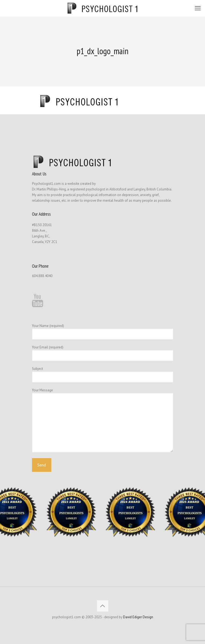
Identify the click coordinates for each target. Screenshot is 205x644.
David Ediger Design (138, 617)
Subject (103, 374)
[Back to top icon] (103, 606)
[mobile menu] (198, 8)
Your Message (103, 420)
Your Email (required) (103, 353)
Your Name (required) (103, 332)
